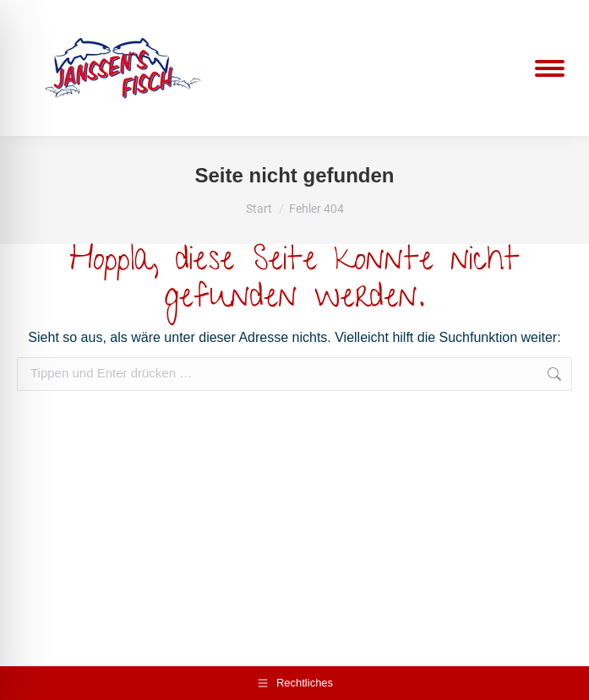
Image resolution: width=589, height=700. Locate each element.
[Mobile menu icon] (550, 68)
